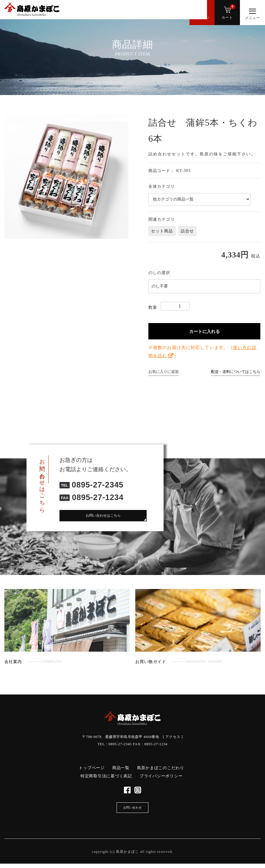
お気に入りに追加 (164, 372)
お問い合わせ (132, 811)
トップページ (92, 768)
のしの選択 (159, 273)
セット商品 (162, 231)
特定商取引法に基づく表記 (106, 776)
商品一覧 (121, 768)
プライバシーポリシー (161, 776)
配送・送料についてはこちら (236, 372)
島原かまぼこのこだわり (161, 768)
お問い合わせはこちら (103, 517)
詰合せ (187, 231)
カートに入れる (205, 331)
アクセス (173, 737)
